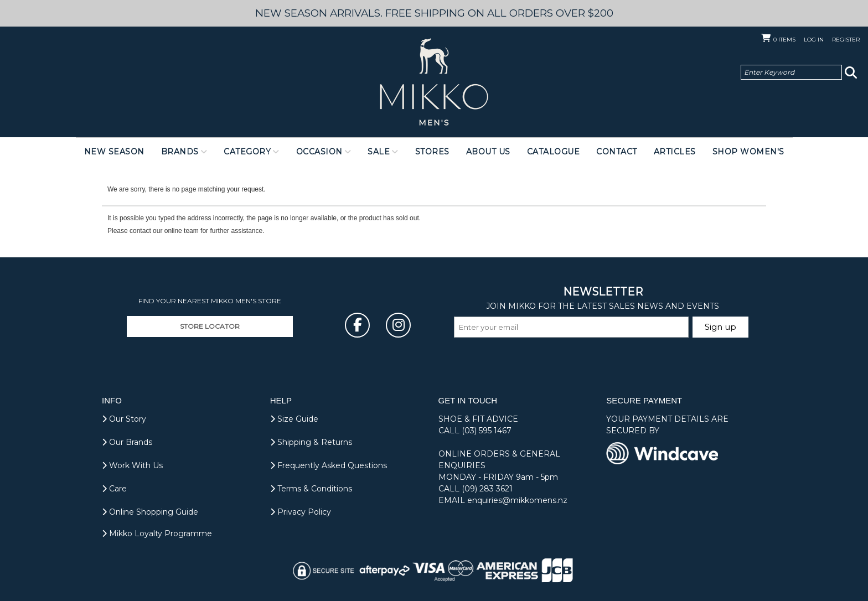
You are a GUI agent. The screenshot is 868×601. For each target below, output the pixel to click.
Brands (180, 152)
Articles (675, 152)
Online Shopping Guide (150, 512)
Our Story (124, 419)
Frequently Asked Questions (329, 465)
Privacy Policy (301, 512)
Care (114, 489)
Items (784, 40)
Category (247, 152)
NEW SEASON (114, 152)
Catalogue (554, 152)
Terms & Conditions (311, 489)
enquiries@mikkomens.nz (517, 500)
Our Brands (127, 442)
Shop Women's (748, 152)
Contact (617, 152)
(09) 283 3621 (487, 489)
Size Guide (294, 419)
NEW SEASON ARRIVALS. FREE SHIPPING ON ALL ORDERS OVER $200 (434, 13)
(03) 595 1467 (487, 431)
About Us (488, 152)
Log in (814, 40)
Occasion (319, 152)
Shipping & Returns (311, 442)
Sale (379, 152)
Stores (432, 152)
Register (846, 40)
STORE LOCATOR (210, 326)
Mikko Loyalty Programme (157, 533)
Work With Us (132, 465)
